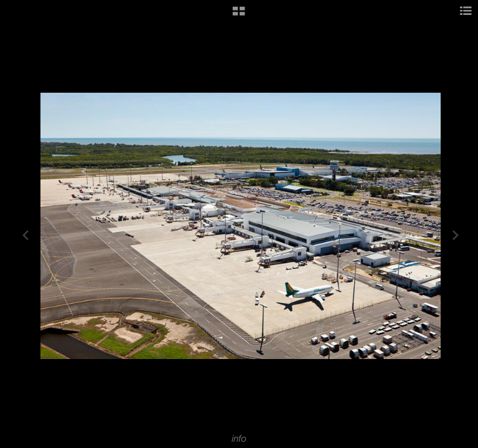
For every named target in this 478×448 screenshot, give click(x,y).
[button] (239, 16)
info (239, 439)
